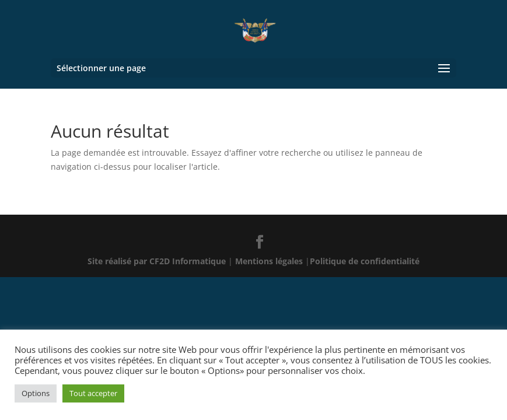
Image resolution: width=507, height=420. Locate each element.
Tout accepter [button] (93, 393)
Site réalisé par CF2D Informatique (158, 261)
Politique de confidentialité (365, 261)
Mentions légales (270, 261)
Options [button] (36, 393)
